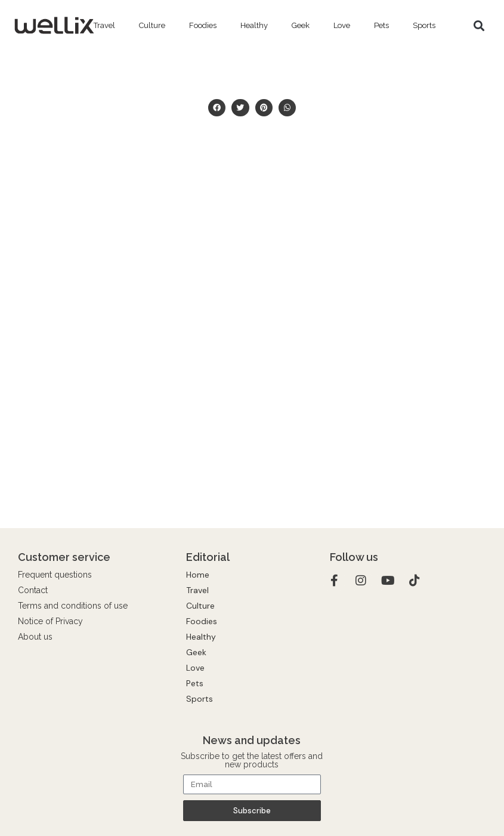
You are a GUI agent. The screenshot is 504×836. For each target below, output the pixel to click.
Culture (152, 25)
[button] (479, 26)
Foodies (203, 25)
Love (342, 25)
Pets (381, 25)
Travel (104, 25)
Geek (301, 25)
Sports (424, 25)
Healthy (254, 25)
